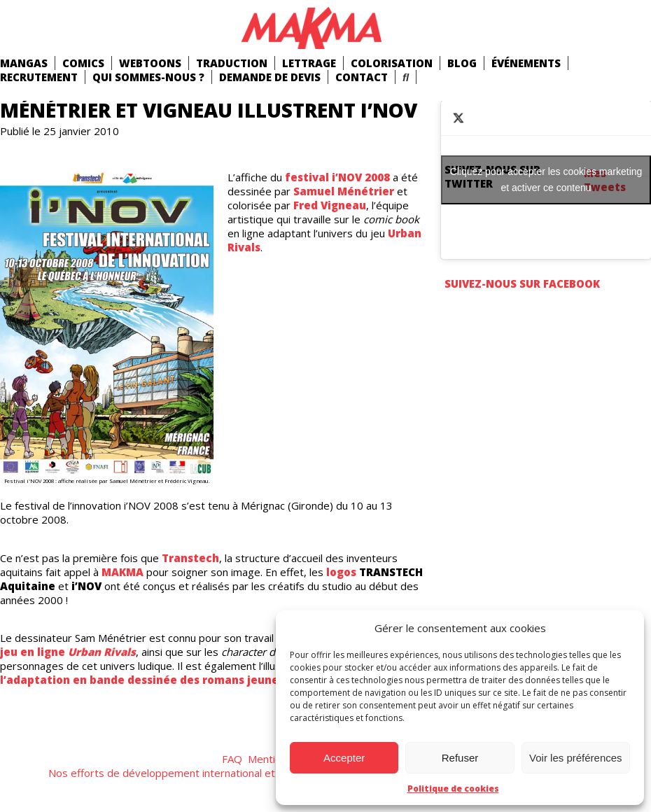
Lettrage (309, 63)
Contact (362, 77)
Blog (462, 63)
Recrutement (39, 77)
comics (83, 63)
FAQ (232, 759)
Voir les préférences (576, 758)
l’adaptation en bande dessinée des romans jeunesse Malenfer (176, 680)
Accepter (344, 758)
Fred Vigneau (330, 205)
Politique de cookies (453, 789)
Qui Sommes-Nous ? (148, 77)
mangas (24, 63)
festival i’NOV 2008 (337, 177)
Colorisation (392, 63)
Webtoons (150, 63)
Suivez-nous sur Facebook (522, 283)
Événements (526, 63)
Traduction (232, 63)
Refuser (460, 758)
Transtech (190, 558)
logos (341, 572)
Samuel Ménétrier (344, 191)
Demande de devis (270, 77)
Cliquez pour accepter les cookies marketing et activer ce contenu (546, 180)
